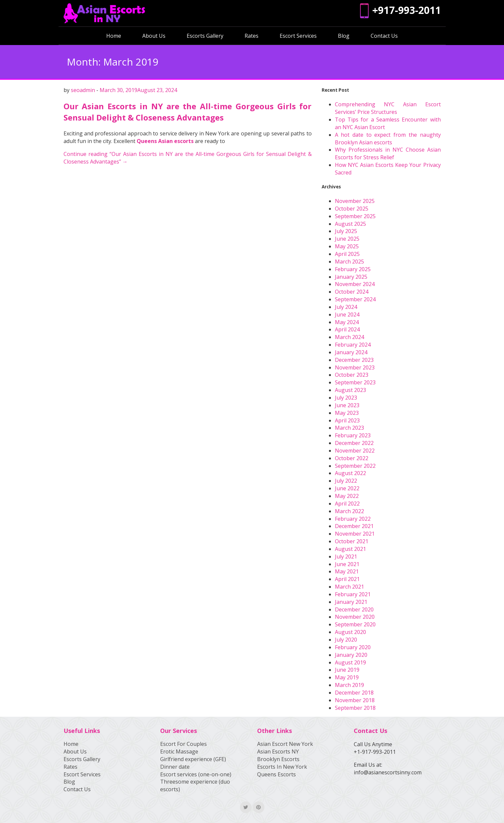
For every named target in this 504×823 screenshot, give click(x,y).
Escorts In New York (282, 767)
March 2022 (349, 511)
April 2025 (347, 254)
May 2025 (347, 246)
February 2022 (353, 519)
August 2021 (350, 549)
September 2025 (355, 216)
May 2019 (347, 677)
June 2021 (347, 564)
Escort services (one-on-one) (196, 774)
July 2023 (346, 398)
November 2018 (355, 700)
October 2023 (352, 375)
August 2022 (350, 473)
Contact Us (384, 36)
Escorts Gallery (205, 36)
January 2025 (351, 277)
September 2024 (355, 299)
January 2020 (351, 655)
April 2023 (347, 420)
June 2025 (347, 239)
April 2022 (347, 504)
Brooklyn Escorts (278, 759)
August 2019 (350, 662)
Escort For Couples (183, 744)
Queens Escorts (276, 774)
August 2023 (350, 390)
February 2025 (353, 269)
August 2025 (350, 224)
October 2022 (352, 458)
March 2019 (349, 685)
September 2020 (355, 624)
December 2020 (354, 609)
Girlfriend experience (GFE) (193, 759)
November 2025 (355, 201)
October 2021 (352, 541)
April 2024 (347, 329)
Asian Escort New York (285, 744)
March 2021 (349, 587)
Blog (344, 36)
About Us (154, 36)
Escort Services (298, 36)
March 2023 (349, 428)
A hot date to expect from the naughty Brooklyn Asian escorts (388, 139)
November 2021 (355, 534)
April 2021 (347, 579)
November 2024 (355, 284)
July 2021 (346, 557)
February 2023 (353, 435)
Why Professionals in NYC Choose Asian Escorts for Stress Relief (388, 153)
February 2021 (353, 594)
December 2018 (354, 693)
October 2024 (352, 292)
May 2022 (347, 496)
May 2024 (347, 322)
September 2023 (355, 382)
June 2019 (347, 670)
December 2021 (354, 526)
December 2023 (354, 360)
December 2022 (354, 443)
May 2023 (347, 413)
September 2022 (355, 466)
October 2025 (352, 209)
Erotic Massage (179, 751)
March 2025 (349, 262)
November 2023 (355, 367)
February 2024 (353, 345)
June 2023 (347, 405)
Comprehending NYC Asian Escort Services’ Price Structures (388, 108)
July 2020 (346, 640)
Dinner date (175, 767)
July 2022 (346, 481)
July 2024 (346, 307)
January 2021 (351, 602)
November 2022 (355, 451)
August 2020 (350, 632)
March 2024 (349, 337)
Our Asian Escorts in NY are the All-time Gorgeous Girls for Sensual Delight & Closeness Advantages (188, 112)
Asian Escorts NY (278, 751)
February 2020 (353, 647)
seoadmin (83, 90)
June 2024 (347, 315)
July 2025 (346, 231)
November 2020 (355, 617)
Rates (252, 36)
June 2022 (347, 488)
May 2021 (347, 571)
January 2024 (351, 352)
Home (114, 36)
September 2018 (355, 708)
